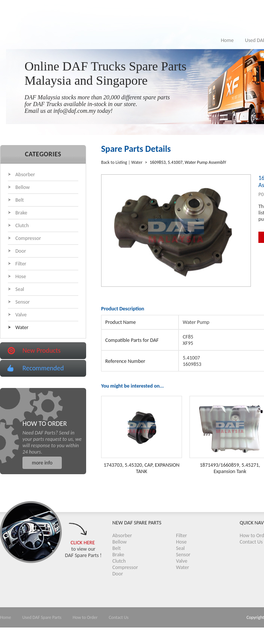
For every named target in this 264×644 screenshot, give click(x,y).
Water (22, 327)
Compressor (28, 238)
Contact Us (251, 542)
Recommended (43, 368)
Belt (19, 200)
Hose (21, 276)
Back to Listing (114, 162)
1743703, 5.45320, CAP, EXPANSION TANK (142, 468)
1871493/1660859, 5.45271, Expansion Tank (230, 468)
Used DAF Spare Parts (42, 617)
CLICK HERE (83, 543)
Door (21, 251)
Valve (21, 315)
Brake (21, 213)
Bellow (22, 187)
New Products (42, 350)
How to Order (85, 617)
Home (227, 40)
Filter (21, 264)
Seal (20, 289)
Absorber (25, 174)
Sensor (23, 302)
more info (42, 463)
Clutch (22, 225)
